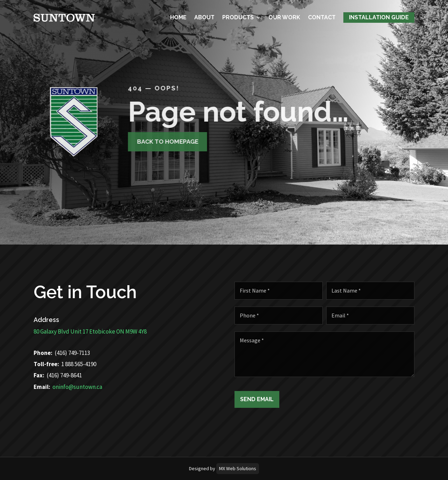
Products (238, 16)
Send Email (272, 399)
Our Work (284, 16)
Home (178, 16)
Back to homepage (159, 142)
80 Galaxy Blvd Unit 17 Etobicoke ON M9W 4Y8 (75, 331)
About (204, 16)
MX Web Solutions (238, 468)
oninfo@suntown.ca (62, 387)
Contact (322, 16)
